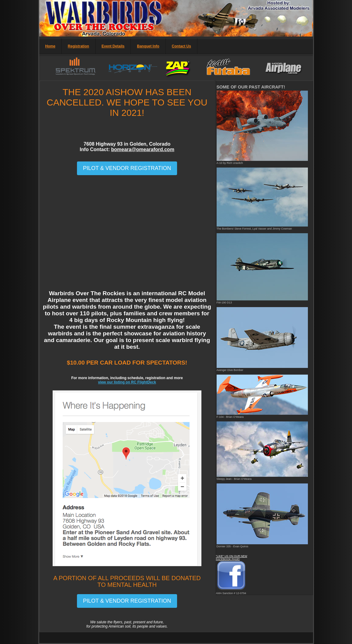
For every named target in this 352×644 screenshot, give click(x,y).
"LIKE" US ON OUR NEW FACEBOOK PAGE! (232, 558)
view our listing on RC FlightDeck (127, 382)
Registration (78, 46)
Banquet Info (148, 46)
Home (50, 46)
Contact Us (181, 46)
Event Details (113, 46)
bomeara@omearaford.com (143, 149)
